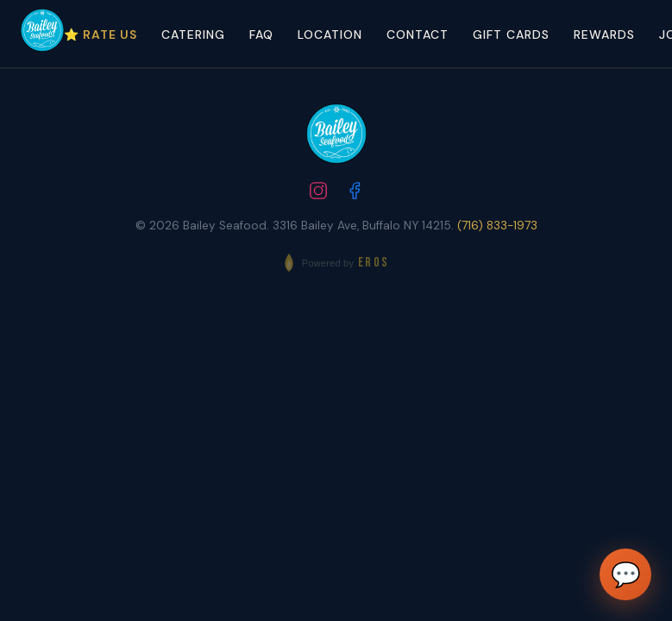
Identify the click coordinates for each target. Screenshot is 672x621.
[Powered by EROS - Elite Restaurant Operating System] (336, 263)
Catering (193, 34)
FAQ (261, 34)
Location (330, 34)
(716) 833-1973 (497, 226)
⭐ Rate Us (100, 34)
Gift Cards (511, 34)
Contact (418, 34)
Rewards (604, 34)
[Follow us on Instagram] (318, 193)
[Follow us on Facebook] (355, 193)
